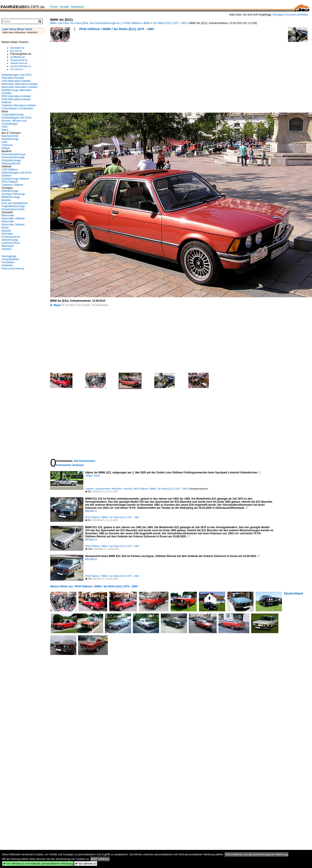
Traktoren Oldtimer (12, 185)
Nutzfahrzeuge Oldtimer (15, 179)
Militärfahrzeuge (11, 197)
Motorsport (8, 246)
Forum (54, 7)
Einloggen (279, 15)
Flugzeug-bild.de (19, 60)
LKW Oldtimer (10, 170)
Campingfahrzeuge (13, 115)
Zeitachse (7, 265)
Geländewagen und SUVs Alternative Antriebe (17, 76)
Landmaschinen (11, 243)
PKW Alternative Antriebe (16, 96)
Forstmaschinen (11, 237)
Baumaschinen (10, 136)
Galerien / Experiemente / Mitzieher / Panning (109, 489)
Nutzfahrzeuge (10, 139)
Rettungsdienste (11, 163)
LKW (4, 142)
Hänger (6, 148)
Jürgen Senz (92, 476)
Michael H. (91, 511)
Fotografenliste (10, 259)
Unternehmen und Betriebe (17, 108)
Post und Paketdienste (15, 203)
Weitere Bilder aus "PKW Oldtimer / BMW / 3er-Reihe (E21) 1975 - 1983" (94, 586)
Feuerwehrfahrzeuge (14, 154)
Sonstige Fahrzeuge (13, 194)
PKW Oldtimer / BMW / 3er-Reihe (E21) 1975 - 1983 (117, 29)
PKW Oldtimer (133, 23)
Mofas (5, 228)
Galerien (6, 249)
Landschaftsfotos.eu (21, 66)
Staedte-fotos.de (19, 63)
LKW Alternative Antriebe (16, 81)
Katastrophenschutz (13, 209)
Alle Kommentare (84, 461)
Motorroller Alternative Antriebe (19, 87)
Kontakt (64, 7)
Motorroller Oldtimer (13, 225)
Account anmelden (297, 15)
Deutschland (293, 593)
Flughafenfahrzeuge (13, 206)
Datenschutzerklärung (13, 268)
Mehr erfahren (100, 859)
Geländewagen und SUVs (17, 118)
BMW (147, 23)
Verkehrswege (10, 240)
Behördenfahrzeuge (13, 157)
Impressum (77, 7)
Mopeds (6, 231)
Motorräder (8, 215)
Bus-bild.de (16, 51)
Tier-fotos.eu (17, 69)
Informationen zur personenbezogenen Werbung (256, 854)
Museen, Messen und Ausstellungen (14, 122)
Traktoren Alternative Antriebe (19, 105)
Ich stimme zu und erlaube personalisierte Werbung (38, 864)
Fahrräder (7, 234)
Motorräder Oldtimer (13, 218)
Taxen (5, 130)
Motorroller (8, 222)
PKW (4, 127)
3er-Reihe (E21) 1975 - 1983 (170, 23)
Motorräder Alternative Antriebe (20, 84)
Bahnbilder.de (17, 48)
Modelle (6, 200)
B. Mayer (56, 305)
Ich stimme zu (86, 864)
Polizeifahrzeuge (11, 160)
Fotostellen (8, 262)
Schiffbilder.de (18, 57)
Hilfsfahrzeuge (10, 191)
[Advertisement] (109, 73)
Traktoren (7, 145)
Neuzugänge (9, 256)
